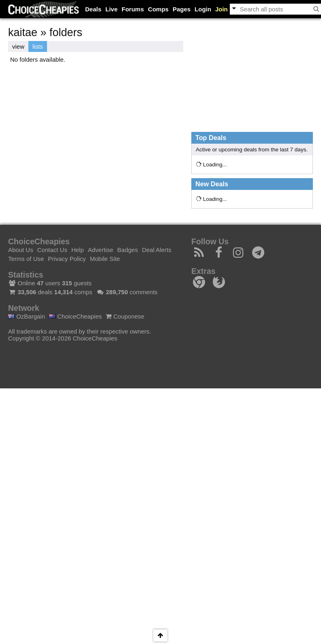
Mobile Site (105, 259)
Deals (93, 9)
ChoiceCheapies (75, 316)
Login (203, 9)
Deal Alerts (157, 250)
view (18, 46)
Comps (158, 9)
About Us (21, 250)
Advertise (101, 250)
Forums (133, 9)
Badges (127, 250)
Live (111, 9)
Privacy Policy (67, 259)
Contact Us (52, 250)
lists (38, 46)
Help (78, 250)
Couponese (125, 316)
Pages (182, 9)
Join (221, 9)
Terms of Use (26, 259)
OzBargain (27, 316)
